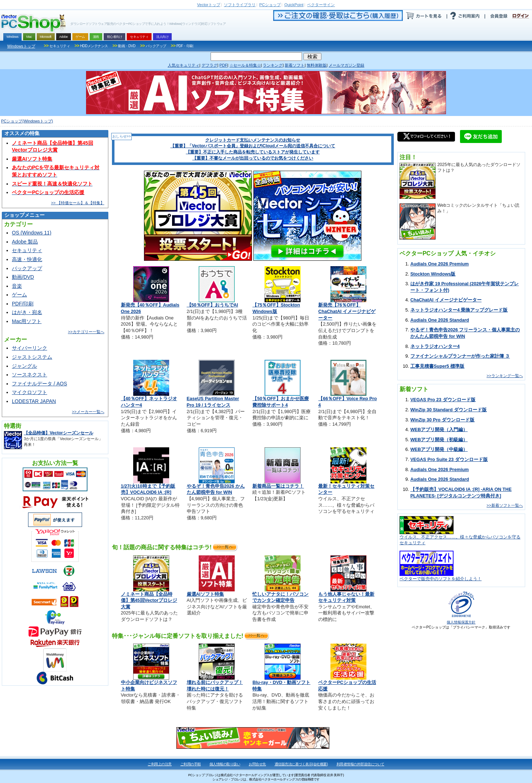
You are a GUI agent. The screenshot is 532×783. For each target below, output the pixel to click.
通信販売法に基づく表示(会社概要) (301, 764)
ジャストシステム (32, 357)
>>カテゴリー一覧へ (86, 332)
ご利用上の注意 (160, 764)
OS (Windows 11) (32, 233)
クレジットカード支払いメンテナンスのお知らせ (253, 140)
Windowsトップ (21, 46)
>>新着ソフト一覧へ (505, 505)
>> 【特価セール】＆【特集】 (78, 203)
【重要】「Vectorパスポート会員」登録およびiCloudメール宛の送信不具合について (253, 146)
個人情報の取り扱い (225, 764)
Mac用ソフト (27, 321)
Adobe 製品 (25, 242)
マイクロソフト (30, 392)
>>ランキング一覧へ (505, 376)
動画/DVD (23, 277)
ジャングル (24, 366)
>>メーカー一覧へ (88, 412)
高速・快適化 (27, 259)
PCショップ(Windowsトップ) (27, 121)
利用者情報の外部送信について (360, 764)
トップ (209, 5)
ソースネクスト (30, 375)
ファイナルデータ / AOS (39, 384)
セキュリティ (27, 250)
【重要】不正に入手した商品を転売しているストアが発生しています (253, 152)
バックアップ (27, 268)
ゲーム (19, 295)
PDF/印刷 (23, 304)
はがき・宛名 (27, 312)
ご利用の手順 (191, 764)
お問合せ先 (257, 764)
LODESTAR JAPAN (34, 401)
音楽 (17, 286)
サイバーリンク (30, 348)
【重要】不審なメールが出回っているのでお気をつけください (253, 158)
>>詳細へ (224, 547)
